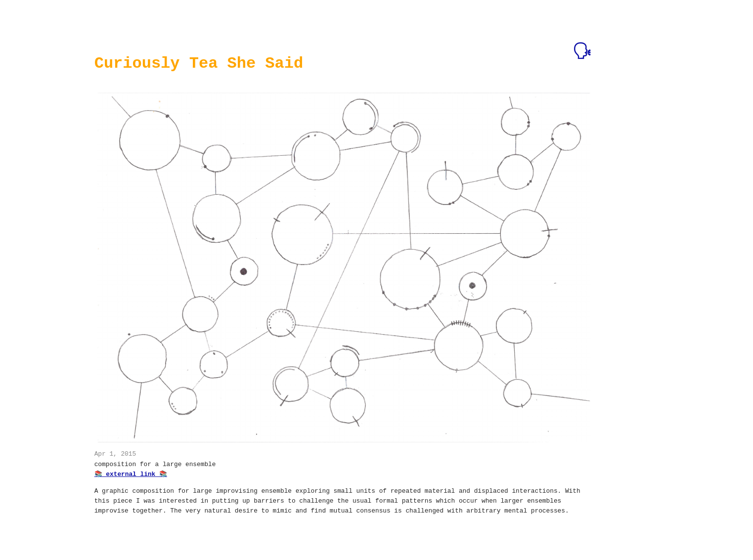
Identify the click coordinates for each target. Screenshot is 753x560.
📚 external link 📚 (131, 474)
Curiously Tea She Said (199, 64)
